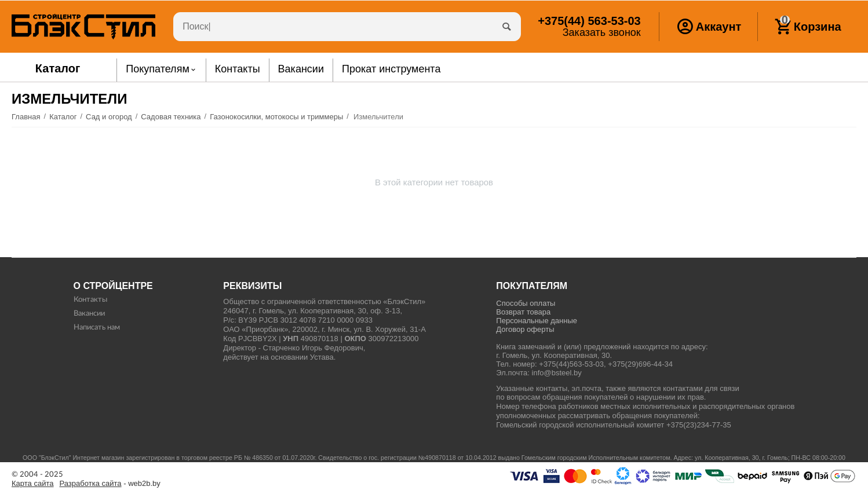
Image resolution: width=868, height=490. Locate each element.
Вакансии (89, 314)
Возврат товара (523, 312)
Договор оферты (525, 329)
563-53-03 (589, 21)
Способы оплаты (526, 303)
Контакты (90, 300)
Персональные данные (537, 321)
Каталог (58, 68)
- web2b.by (110, 484)
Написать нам (97, 328)
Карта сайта (33, 484)
